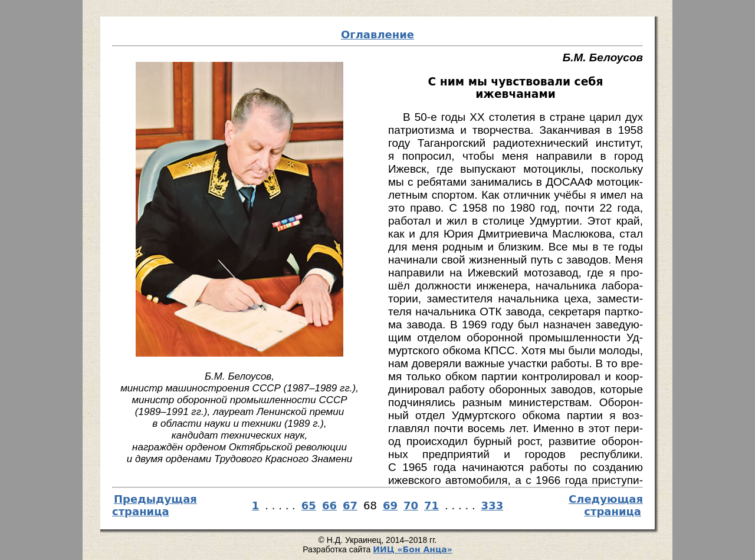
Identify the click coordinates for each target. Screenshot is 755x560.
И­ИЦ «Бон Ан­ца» (413, 549)
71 (431, 505)
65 (309, 505)
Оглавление (377, 34)
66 (329, 505)
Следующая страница (606, 505)
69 (390, 505)
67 (350, 505)
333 (493, 505)
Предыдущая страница (155, 505)
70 (411, 505)
